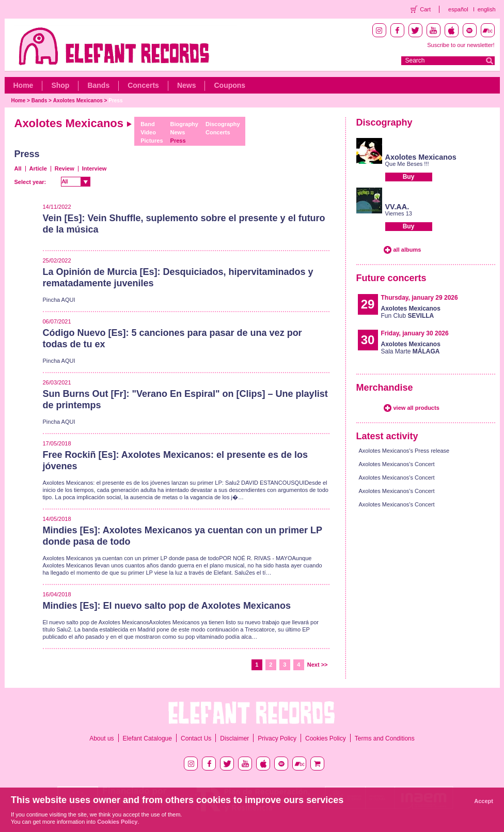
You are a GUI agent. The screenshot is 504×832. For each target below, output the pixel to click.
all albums (407, 250)
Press (115, 101)
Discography (223, 124)
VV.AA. (397, 207)
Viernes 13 (399, 213)
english (487, 9)
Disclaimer (234, 738)
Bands (98, 85)
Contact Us (196, 738)
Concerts (143, 85)
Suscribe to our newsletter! (461, 45)
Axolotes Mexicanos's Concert (397, 464)
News (187, 85)
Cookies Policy (326, 738)
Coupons (230, 85)
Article (38, 168)
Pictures (152, 141)
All (18, 168)
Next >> (318, 665)
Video (148, 132)
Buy (409, 177)
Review (65, 168)
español (458, 9)
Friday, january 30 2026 (415, 333)
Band (148, 124)
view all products (416, 408)
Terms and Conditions (385, 738)
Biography (184, 124)
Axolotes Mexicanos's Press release (404, 451)
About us (101, 738)
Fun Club (411, 312)
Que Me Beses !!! (407, 164)
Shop (60, 85)
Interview (94, 168)
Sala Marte (411, 348)
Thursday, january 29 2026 (420, 298)
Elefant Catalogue (147, 738)
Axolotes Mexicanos (78, 101)
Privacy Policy (277, 738)
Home (23, 85)
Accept (484, 801)
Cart (425, 9)
